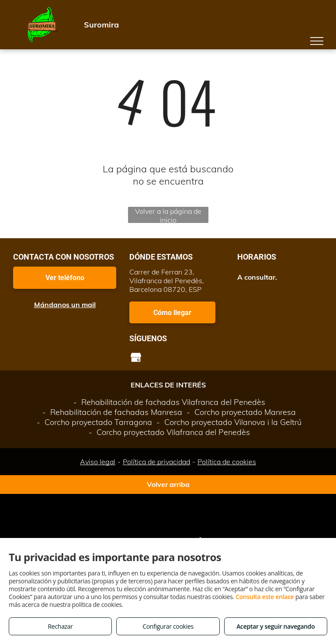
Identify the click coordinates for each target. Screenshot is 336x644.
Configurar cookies (168, 626)
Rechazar (61, 626)
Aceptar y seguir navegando (275, 626)
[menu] (317, 41)
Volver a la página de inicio (168, 215)
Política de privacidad (156, 462)
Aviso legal (98, 462)
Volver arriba (168, 484)
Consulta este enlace (265, 597)
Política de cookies (227, 462)
